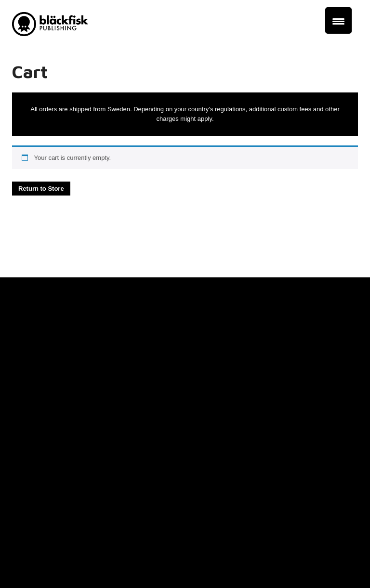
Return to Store (41, 189)
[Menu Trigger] (338, 20)
